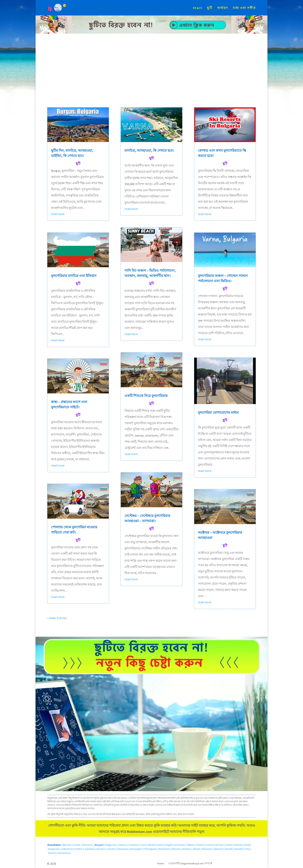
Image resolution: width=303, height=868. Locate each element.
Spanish (218, 849)
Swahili (229, 849)
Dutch (161, 845)
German (219, 845)
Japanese (90, 849)
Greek (229, 845)
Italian (79, 849)
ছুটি (210, 8)
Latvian (111, 849)
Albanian (67, 845)
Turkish (52, 853)
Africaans (88, 845)
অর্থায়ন (223, 8)
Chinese (122, 845)
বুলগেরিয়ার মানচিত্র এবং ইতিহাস (74, 276)
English (169, 845)
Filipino (190, 845)
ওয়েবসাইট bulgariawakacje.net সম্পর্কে (190, 864)
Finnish (200, 845)
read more (58, 214)
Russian (176, 849)
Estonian (180, 845)
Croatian (133, 845)
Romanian (164, 849)
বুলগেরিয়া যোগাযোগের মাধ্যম (218, 412)
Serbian (187, 849)
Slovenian (207, 849)
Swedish (239, 849)
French (209, 845)
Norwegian (136, 849)
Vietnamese (64, 853)
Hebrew (238, 845)
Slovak (196, 849)
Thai (247, 849)
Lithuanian (123, 849)
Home (161, 864)
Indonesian (67, 849)
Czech (143, 845)
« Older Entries (57, 618)
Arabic (77, 845)
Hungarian (54, 849)
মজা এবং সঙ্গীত (244, 8)
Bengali (99, 845)
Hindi (247, 845)
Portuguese (151, 849)
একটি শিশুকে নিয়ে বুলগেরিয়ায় (146, 396)
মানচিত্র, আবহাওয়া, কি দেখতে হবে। (149, 150)
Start (197, 8)
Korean (101, 849)
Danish (152, 845)
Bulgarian (111, 845)
